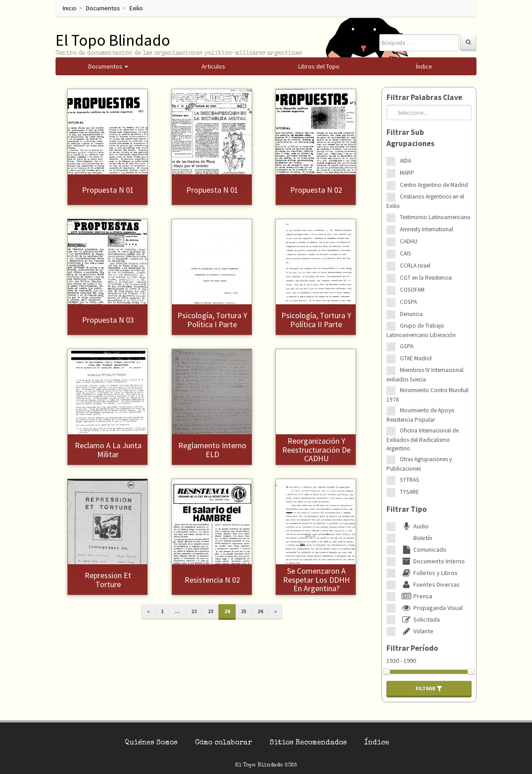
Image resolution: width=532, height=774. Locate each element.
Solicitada (420, 619)
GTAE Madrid (416, 358)
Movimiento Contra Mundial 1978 (427, 395)
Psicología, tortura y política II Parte (316, 320)
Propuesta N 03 (108, 320)
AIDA (405, 161)
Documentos (103, 8)
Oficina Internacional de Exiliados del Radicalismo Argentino (423, 439)
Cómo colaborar (223, 743)
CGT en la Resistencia (426, 278)
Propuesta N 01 (108, 190)
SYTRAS (410, 480)
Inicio (70, 8)
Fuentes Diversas (430, 584)
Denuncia (411, 314)
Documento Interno (432, 561)
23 (210, 611)
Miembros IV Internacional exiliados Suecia (425, 375)
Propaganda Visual (431, 608)
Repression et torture (108, 580)
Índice (377, 743)
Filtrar (429, 688)
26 (260, 611)
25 (244, 611)
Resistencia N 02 (212, 580)
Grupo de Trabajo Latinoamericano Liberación (421, 330)
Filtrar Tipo (407, 509)
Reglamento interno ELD (212, 450)
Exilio (136, 8)
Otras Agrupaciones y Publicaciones (419, 464)
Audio (414, 526)
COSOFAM (412, 290)
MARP (407, 173)
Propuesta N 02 (316, 190)
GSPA (407, 346)
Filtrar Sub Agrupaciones (410, 138)
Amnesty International (427, 229)
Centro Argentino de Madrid (434, 185)
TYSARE (410, 492)
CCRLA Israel (415, 266)
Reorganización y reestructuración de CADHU (316, 450)
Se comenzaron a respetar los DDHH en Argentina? (316, 580)
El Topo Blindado (113, 40)
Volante (417, 631)
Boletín (416, 538)
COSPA (408, 302)
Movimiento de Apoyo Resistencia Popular (420, 415)
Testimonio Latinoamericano (435, 217)
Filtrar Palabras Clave (424, 97)
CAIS (405, 253)
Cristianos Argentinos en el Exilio (425, 201)
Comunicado (423, 549)
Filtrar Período (412, 648)
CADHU (409, 241)
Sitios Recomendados (308, 743)
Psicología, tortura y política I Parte (212, 320)
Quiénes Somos (151, 743)
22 (194, 611)
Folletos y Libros (429, 573)
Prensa (416, 596)
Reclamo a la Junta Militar (108, 450)
